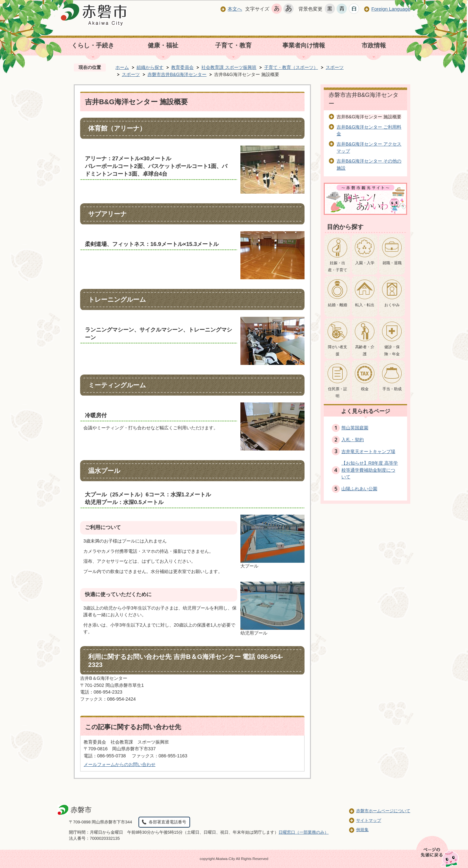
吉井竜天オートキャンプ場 (368, 451)
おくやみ (392, 305)
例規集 (362, 830)
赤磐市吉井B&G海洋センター (177, 74)
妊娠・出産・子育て (338, 266)
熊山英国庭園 (355, 428)
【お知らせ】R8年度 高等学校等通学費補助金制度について (370, 470)
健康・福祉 (163, 45)
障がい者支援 (338, 350)
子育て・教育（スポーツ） (291, 67)
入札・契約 (353, 440)
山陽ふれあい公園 (359, 489)
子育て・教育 (233, 45)
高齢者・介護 (365, 350)
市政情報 (374, 45)
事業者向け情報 (304, 45)
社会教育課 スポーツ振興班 (229, 67)
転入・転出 (365, 305)
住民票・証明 (338, 392)
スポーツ (335, 67)
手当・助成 (392, 389)
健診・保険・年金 (392, 350)
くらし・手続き (93, 45)
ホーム (122, 67)
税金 (365, 389)
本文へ (235, 9)
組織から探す (150, 67)
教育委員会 (182, 67)
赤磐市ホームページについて (383, 811)
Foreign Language (391, 9)
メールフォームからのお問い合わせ (120, 764)
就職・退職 (392, 263)
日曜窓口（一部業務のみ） (304, 832)
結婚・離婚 (338, 305)
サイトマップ (369, 820)
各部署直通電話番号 (167, 822)
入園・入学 (365, 263)
